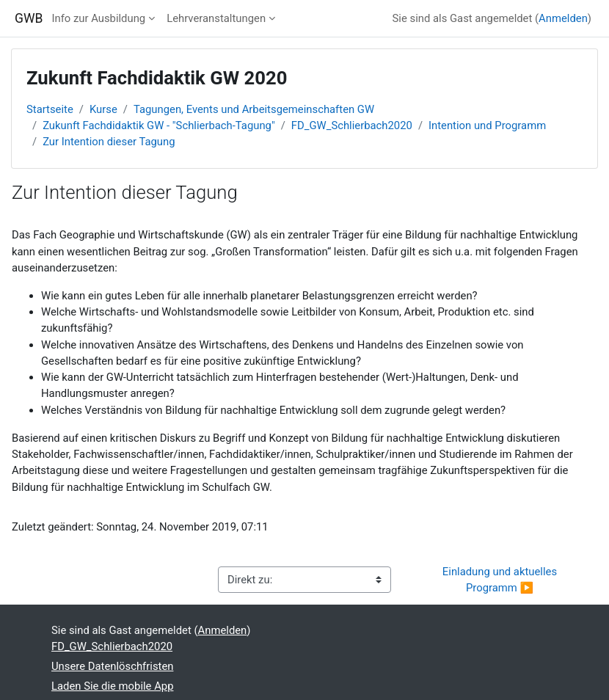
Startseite (50, 109)
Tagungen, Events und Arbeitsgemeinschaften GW (254, 109)
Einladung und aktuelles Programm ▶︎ (501, 580)
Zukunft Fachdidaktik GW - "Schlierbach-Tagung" (159, 125)
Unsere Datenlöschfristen (112, 666)
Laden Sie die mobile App (112, 686)
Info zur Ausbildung (98, 18)
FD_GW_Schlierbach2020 (352, 125)
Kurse (103, 109)
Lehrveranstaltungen (216, 18)
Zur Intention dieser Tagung (109, 142)
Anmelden (563, 18)
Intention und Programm (487, 125)
